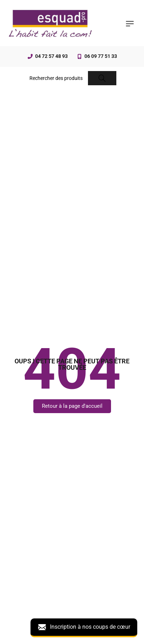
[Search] (102, 78)
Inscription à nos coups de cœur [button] (84, 627)
